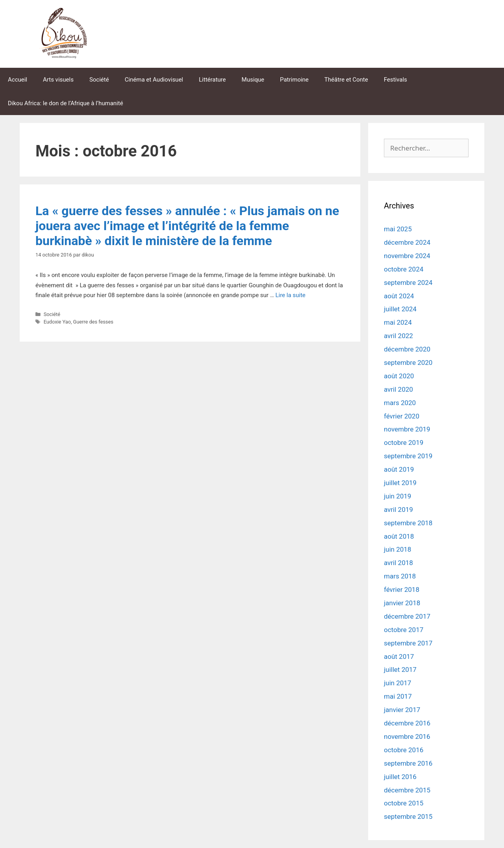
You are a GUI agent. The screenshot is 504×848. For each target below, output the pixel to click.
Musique (253, 80)
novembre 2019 (407, 429)
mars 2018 (400, 576)
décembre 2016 (407, 723)
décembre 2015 (407, 790)
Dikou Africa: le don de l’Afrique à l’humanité (66, 103)
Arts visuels (58, 80)
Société (99, 80)
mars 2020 (400, 403)
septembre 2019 (408, 456)
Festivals (396, 80)
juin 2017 (397, 683)
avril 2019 (398, 510)
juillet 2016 (400, 777)
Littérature (212, 80)
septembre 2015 (408, 816)
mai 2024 (398, 322)
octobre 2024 (404, 269)
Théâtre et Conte (346, 80)
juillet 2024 (400, 309)
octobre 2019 (404, 443)
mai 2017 (398, 696)
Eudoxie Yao (57, 322)
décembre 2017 (407, 616)
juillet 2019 (400, 483)
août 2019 (399, 469)
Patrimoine (294, 80)
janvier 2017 (402, 710)
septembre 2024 (408, 283)
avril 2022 (398, 336)
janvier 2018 (402, 603)
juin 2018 (397, 549)
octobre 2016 (404, 750)
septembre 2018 (408, 523)
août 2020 (399, 376)
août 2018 (399, 536)
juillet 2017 (400, 669)
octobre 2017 (404, 630)
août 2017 (399, 656)
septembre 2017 (408, 643)
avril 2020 (398, 389)
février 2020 (402, 416)
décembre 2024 (407, 242)
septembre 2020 (408, 363)
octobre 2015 (404, 803)
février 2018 (402, 590)
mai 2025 (398, 229)
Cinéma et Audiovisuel (154, 80)
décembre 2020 (407, 349)
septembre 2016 (408, 763)
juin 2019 (397, 496)
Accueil (18, 80)
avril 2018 (398, 563)
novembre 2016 (407, 736)
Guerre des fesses (93, 322)
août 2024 (399, 296)
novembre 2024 (407, 256)
